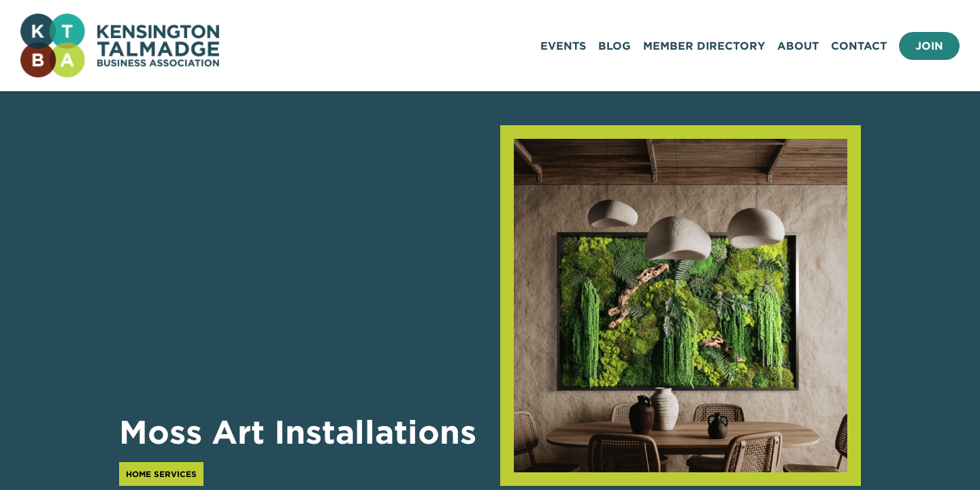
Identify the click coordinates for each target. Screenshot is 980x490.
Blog (615, 46)
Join (929, 46)
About (798, 46)
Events (563, 46)
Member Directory (704, 46)
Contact (859, 46)
